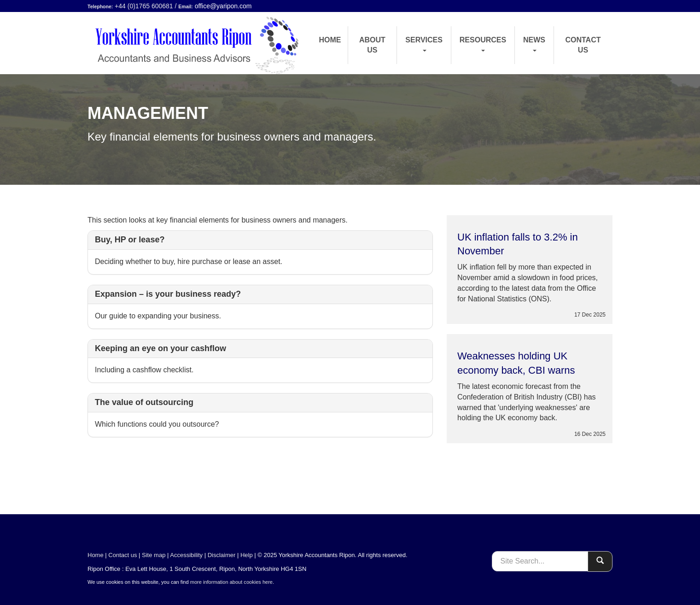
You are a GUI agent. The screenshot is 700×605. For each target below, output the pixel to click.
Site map (154, 555)
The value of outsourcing (144, 402)
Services (424, 44)
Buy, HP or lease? (130, 240)
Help (247, 555)
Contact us (583, 45)
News (534, 44)
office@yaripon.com (223, 6)
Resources (483, 44)
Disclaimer (222, 555)
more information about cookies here (231, 582)
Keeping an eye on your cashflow (160, 348)
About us (372, 45)
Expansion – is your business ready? (168, 294)
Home (330, 40)
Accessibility (186, 555)
